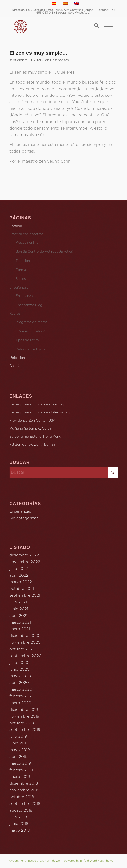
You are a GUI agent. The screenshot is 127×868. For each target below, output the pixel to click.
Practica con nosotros (26, 234)
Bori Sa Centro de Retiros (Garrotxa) (45, 252)
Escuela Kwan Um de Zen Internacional (40, 412)
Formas (22, 270)
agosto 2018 (21, 810)
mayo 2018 (20, 831)
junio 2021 (19, 609)
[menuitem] (94, 27)
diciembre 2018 (24, 784)
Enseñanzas (59, 60)
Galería (15, 366)
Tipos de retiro (27, 340)
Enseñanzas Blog (29, 305)
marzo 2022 (21, 582)
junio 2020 (20, 669)
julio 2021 (18, 602)
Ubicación (17, 358)
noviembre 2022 (25, 562)
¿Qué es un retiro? (30, 331)
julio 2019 (18, 737)
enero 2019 (20, 777)
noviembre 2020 (25, 643)
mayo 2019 (20, 750)
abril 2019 (19, 757)
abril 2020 (19, 683)
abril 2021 (18, 616)
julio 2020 (19, 663)
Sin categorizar (24, 518)
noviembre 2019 (24, 716)
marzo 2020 (21, 690)
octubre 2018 (22, 797)
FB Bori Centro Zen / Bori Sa (32, 445)
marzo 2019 (20, 763)
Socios (21, 279)
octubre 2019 (22, 723)
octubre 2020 (22, 649)
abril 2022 (19, 575)
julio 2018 (18, 817)
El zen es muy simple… (38, 53)
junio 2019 (19, 743)
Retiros (15, 314)
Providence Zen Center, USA (32, 421)
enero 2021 (20, 629)
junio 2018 (19, 824)
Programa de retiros (32, 322)
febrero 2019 (21, 770)
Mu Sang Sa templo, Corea (30, 429)
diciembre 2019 (24, 710)
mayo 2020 (20, 676)
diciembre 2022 (24, 555)
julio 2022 (19, 569)
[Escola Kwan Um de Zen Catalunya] (52, 27)
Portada (16, 226)
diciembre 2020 (24, 636)
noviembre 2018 (24, 790)
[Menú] (106, 27)
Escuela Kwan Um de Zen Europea (37, 405)
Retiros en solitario (30, 350)
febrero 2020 (22, 696)
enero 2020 (20, 703)
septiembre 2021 (25, 596)
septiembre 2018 (25, 804)
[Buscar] (94, 27)
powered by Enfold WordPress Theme (89, 861)
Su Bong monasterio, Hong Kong (35, 437)
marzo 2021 (20, 622)
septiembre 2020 (26, 656)
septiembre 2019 (25, 730)
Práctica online (27, 243)
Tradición (23, 261)
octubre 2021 (22, 589)
